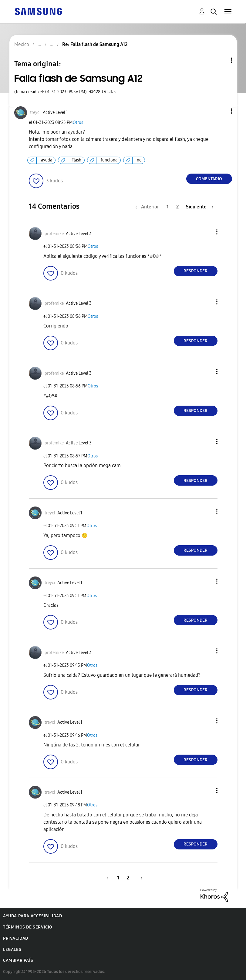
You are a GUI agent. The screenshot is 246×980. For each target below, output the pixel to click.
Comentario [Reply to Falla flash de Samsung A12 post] (209, 179)
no (139, 160)
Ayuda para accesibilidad (32, 916)
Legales (12, 950)
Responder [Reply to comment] (195, 271)
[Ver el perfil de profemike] (54, 234)
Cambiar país (18, 960)
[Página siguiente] (200, 207)
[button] (221, 111)
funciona (109, 160)
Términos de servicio (28, 927)
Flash (76, 160)
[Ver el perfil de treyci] (35, 113)
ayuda (47, 160)
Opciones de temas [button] (221, 60)
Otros (78, 123)
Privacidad (16, 938)
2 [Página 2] (177, 207)
